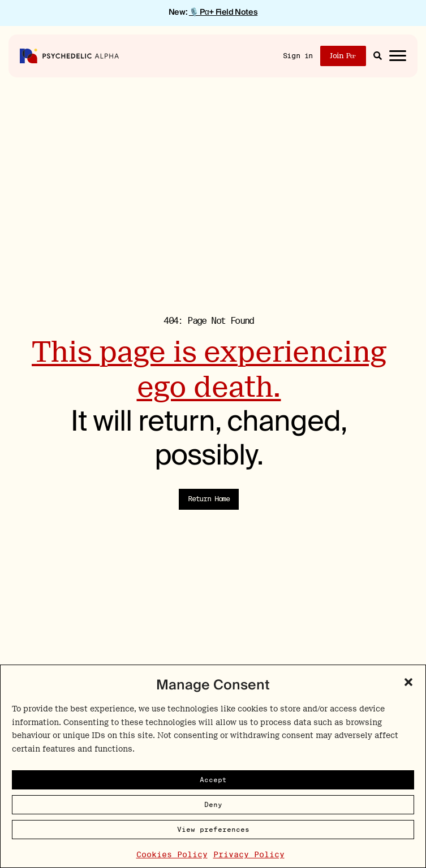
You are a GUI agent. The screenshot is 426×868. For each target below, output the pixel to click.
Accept (213, 780)
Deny (213, 804)
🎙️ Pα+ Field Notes (223, 12)
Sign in (298, 56)
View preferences (213, 829)
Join (343, 56)
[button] (408, 682)
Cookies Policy (172, 854)
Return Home (209, 499)
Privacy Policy (249, 854)
